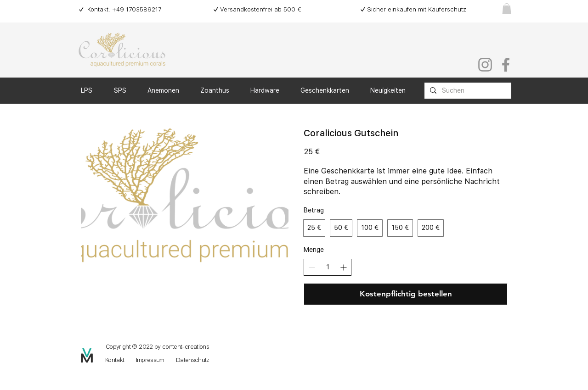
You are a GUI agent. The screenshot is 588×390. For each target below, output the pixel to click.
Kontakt (115, 360)
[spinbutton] (328, 267)
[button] (507, 9)
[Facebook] (506, 65)
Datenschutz (193, 360)
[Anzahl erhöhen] (343, 267)
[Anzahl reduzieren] (312, 267)
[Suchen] (467, 91)
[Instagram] (485, 65)
